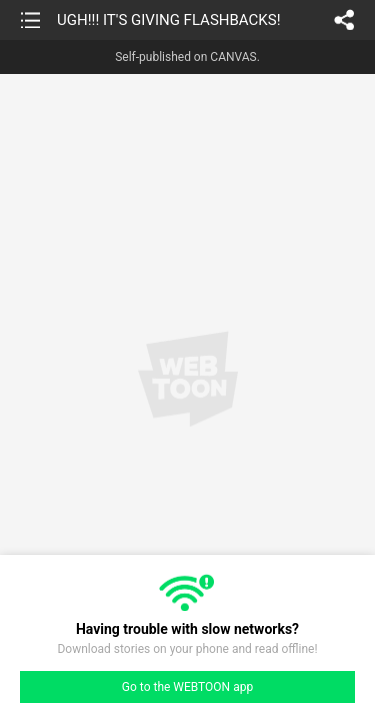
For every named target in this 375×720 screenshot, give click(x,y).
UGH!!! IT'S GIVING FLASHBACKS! (169, 20)
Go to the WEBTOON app (187, 687)
